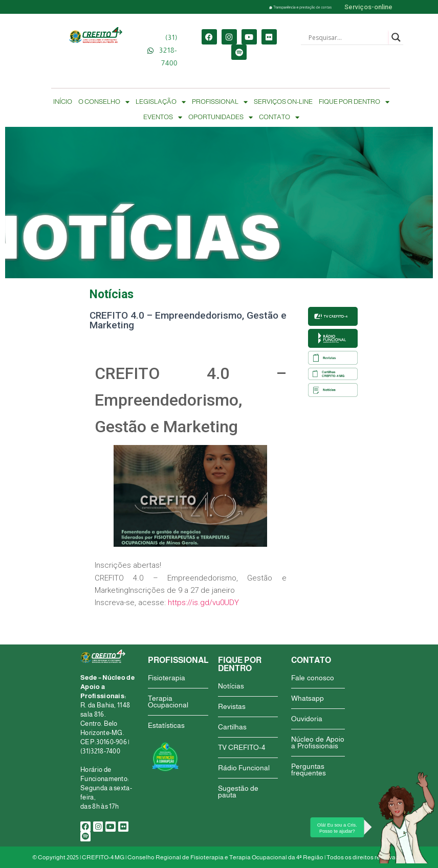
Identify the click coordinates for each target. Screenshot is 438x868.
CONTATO (279, 117)
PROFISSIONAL (220, 102)
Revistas (232, 706)
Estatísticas (166, 725)
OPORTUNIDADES (221, 117)
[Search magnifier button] (396, 37)
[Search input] (347, 37)
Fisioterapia (167, 678)
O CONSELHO (104, 102)
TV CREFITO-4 (242, 747)
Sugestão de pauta (238, 792)
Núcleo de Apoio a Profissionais (318, 742)
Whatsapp (308, 698)
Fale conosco (313, 678)
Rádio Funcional (244, 768)
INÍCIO (63, 102)
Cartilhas (232, 727)
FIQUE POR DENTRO (354, 102)
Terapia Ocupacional (168, 702)
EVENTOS (163, 117)
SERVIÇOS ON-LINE (283, 102)
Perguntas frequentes (309, 770)
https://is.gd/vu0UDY (203, 603)
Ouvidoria (307, 719)
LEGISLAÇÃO (161, 102)
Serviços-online (368, 7)
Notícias (231, 686)
